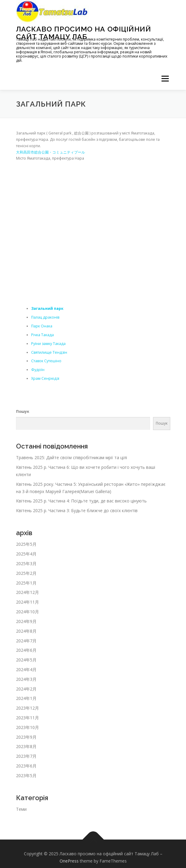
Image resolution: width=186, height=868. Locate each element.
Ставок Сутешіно (46, 361)
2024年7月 (26, 641)
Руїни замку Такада (48, 344)
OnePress (69, 861)
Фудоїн (38, 370)
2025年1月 (26, 583)
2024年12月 (28, 592)
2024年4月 (26, 669)
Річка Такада (42, 335)
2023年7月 (26, 756)
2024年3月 (26, 679)
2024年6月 (26, 650)
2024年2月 (26, 689)
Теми (21, 809)
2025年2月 (26, 573)
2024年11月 (28, 602)
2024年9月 (26, 621)
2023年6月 (26, 766)
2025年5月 (26, 544)
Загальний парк (47, 308)
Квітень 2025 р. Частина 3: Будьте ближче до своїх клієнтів (77, 510)
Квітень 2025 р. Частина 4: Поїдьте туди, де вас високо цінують (81, 501)
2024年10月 (28, 612)
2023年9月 (26, 737)
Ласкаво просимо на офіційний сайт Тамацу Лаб (84, 33)
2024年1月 (26, 698)
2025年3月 (26, 563)
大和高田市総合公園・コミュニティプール (51, 152)
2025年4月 (26, 554)
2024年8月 (26, 631)
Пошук (23, 411)
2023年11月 (28, 718)
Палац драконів (45, 317)
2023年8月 (26, 746)
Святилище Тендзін (49, 352)
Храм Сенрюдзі (45, 378)
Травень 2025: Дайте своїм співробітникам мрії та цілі (72, 457)
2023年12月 (28, 708)
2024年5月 (26, 660)
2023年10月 (28, 727)
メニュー (165, 79)
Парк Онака (42, 326)
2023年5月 (26, 775)
